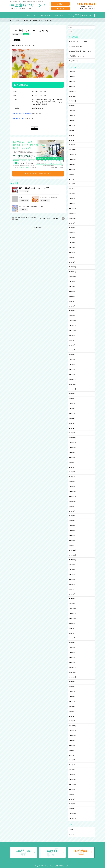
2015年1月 (72, 721)
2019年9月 (72, 453)
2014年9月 (72, 741)
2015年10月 (73, 677)
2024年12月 (73, 150)
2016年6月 (72, 638)
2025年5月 (72, 125)
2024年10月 (73, 160)
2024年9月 (72, 165)
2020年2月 (72, 428)
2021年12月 (73, 321)
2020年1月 (72, 433)
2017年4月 (72, 589)
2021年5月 (72, 355)
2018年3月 (72, 535)
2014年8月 (72, 745)
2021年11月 (73, 326)
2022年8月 (72, 286)
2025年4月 (72, 130)
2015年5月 (72, 701)
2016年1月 (72, 662)
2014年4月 (72, 765)
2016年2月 (72, 657)
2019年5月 (72, 472)
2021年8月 (72, 340)
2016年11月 (73, 614)
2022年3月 (72, 306)
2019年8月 (72, 457)
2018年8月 (72, 511)
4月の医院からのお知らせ (76, 56)
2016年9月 (72, 623)
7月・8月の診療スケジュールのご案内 (31, 207)
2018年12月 (73, 492)
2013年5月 (72, 794)
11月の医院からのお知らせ (49, 197)
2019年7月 (72, 462)
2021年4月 (72, 360)
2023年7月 (72, 233)
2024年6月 (72, 179)
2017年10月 (73, 560)
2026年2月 (72, 81)
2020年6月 (72, 409)
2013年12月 (73, 780)
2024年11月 (73, 155)
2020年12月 (73, 379)
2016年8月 (72, 628)
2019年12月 (73, 438)
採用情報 (59, 8)
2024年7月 (72, 174)
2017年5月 (72, 584)
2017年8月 (72, 570)
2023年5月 (72, 243)
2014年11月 (73, 731)
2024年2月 (72, 199)
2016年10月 (73, 618)
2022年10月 (73, 277)
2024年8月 (72, 169)
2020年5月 (72, 413)
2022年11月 (73, 272)
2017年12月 (73, 550)
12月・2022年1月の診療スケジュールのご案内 (34, 188)
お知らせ (26, 34)
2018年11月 (73, 496)
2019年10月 (73, 448)
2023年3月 (72, 252)
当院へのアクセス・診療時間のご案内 (38, 174)
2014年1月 (72, 775)
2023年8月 (72, 228)
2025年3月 (72, 135)
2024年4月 (72, 189)
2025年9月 (72, 106)
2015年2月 (72, 716)
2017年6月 (72, 579)
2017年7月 (72, 574)
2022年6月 (72, 296)
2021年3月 (72, 365)
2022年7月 (72, 291)
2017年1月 (72, 604)
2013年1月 (72, 809)
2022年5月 (72, 301)
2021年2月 (72, 369)
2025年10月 (73, 101)
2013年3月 (72, 799)
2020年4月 (72, 418)
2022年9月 (72, 282)
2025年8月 (72, 111)
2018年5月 (72, 526)
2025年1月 (72, 145)
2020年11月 (73, 384)
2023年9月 (72, 223)
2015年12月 (73, 667)
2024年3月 (72, 194)
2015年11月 (73, 672)
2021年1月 (72, 374)
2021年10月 (73, 330)
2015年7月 (72, 692)
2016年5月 (72, 643)
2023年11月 (73, 213)
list (34, 127)
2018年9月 (72, 506)
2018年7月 (72, 516)
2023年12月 (73, 208)
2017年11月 (73, 555)
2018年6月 (72, 521)
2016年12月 (73, 609)
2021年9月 (72, 335)
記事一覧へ (38, 227)
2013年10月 (73, 784)
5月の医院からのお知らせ (76, 46)
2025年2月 (72, 140)
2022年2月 (72, 311)
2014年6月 (72, 755)
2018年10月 (73, 501)
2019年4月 (72, 477)
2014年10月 (73, 736)
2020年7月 (72, 404)
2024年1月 (72, 204)
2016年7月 (72, 633)
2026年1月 (72, 86)
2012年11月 (73, 819)
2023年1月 (72, 262)
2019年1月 (72, 487)
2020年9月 (72, 394)
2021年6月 (72, 350)
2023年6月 (72, 238)
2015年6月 (72, 697)
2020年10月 (73, 389)
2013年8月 (72, 789)
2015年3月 (72, 711)
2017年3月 (72, 594)
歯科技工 (22, 197)
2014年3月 (72, 770)
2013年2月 (72, 804)
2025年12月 (73, 91)
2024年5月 (72, 184)
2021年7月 (72, 345)
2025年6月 (72, 121)
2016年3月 (72, 653)
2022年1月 (72, 316)
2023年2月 (72, 257)
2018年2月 (72, 540)
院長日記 (72, 834)
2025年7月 (72, 116)
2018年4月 (72, 531)
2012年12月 (73, 814)
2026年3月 (72, 77)
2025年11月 (73, 96)
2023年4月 (72, 247)
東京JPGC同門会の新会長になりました (80, 51)
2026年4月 (72, 72)
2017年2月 (72, 599)
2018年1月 (72, 545)
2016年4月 (72, 648)
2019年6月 (72, 467)
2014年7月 (72, 750)
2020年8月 (72, 399)
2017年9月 (72, 565)
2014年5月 (72, 760)
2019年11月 (73, 443)
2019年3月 (72, 482)
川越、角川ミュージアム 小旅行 (79, 41)
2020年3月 (72, 423)
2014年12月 (73, 726)
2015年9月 (72, 682)
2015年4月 (72, 706)
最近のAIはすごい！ (75, 61)
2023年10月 (73, 218)
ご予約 (59, 4)
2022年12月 (73, 267)
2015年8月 (72, 687)
